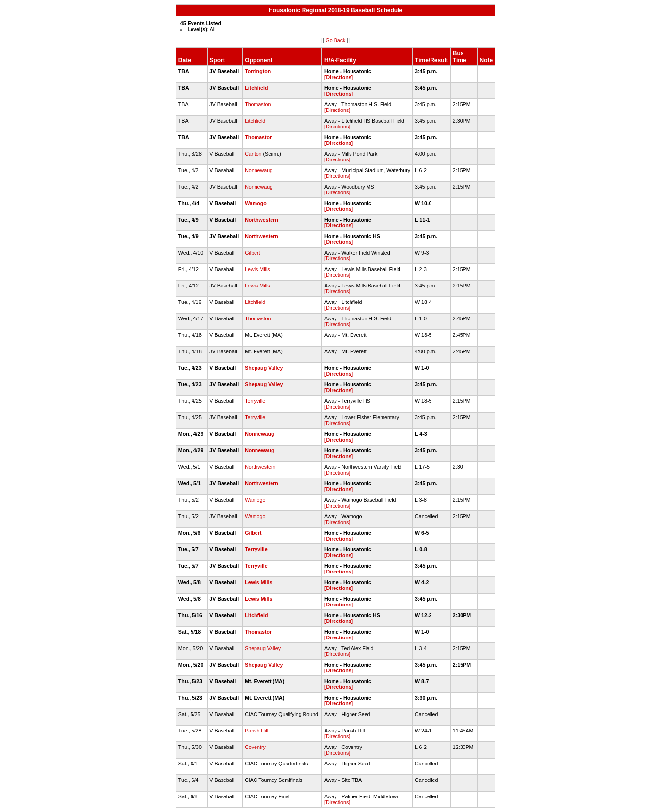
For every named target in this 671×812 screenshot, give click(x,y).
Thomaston (258, 104)
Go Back (336, 40)
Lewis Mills (257, 269)
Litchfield (256, 88)
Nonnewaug (259, 170)
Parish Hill (256, 731)
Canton (253, 154)
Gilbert (252, 253)
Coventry (255, 747)
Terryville (255, 401)
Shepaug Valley (264, 368)
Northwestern (262, 220)
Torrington (258, 71)
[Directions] (339, 77)
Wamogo (256, 203)
